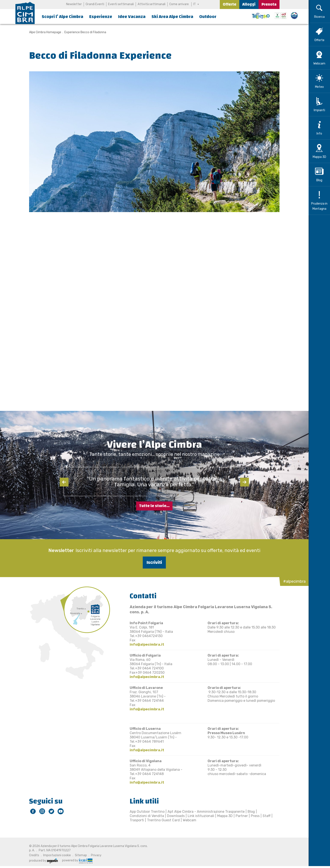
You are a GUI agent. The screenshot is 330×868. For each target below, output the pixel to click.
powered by (77, 861)
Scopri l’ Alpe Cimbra (62, 17)
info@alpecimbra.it (147, 644)
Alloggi (249, 4)
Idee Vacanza (132, 17)
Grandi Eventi (95, 4)
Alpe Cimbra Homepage (45, 32)
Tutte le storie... (154, 506)
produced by (43, 861)
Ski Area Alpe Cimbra (172, 17)
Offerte (230, 4)
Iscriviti (154, 562)
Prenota (269, 4)
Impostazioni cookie (57, 855)
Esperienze (101, 17)
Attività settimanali (152, 4)
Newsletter (74, 4)
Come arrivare (179, 4)
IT (195, 4)
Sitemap (81, 855)
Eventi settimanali (121, 4)
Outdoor (208, 17)
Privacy (96, 855)
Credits (34, 855)
